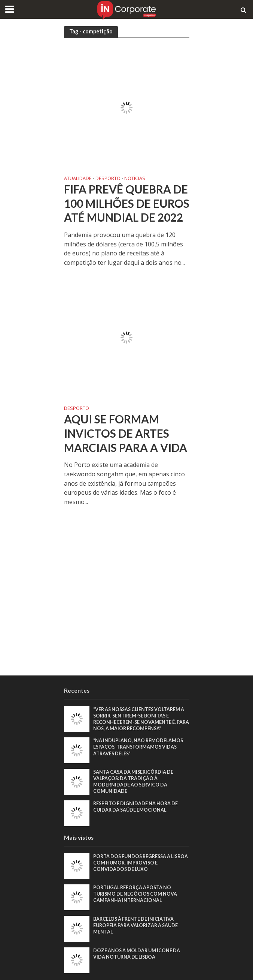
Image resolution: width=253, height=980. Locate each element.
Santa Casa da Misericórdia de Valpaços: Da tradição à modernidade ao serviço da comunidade (133, 782)
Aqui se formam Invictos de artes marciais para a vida (126, 433)
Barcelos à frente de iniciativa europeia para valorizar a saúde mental (135, 925)
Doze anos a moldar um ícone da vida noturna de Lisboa (137, 954)
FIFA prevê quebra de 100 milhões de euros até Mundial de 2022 (127, 203)
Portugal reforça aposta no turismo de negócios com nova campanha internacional (135, 894)
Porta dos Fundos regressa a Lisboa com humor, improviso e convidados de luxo (141, 863)
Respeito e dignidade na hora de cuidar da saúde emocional (135, 807)
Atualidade (78, 179)
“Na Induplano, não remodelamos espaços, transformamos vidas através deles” (138, 747)
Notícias (135, 179)
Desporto (108, 179)
